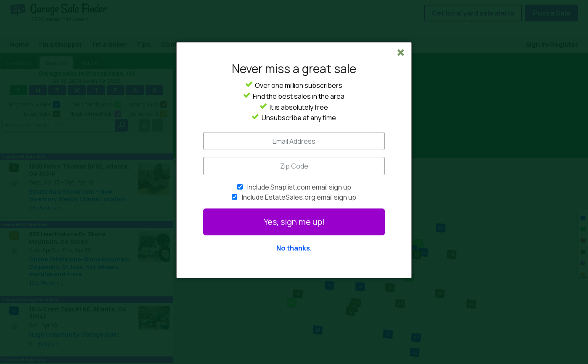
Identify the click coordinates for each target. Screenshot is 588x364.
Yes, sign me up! (294, 222)
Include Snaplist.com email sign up (299, 187)
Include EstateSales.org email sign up (299, 197)
